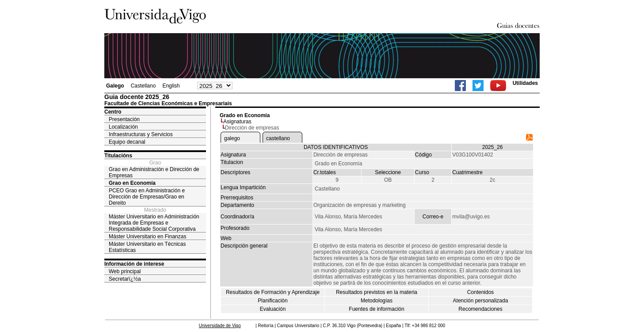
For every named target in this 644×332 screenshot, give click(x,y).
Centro (113, 112)
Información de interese (134, 264)
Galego (115, 86)
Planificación (272, 301)
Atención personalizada (481, 301)
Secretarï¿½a (125, 279)
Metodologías (377, 301)
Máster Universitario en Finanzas (147, 237)
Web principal (125, 271)
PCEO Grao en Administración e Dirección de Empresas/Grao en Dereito (147, 197)
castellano (278, 138)
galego (232, 138)
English (171, 86)
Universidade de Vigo (220, 326)
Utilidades (525, 83)
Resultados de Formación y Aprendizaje (273, 292)
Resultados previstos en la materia (377, 292)
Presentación (124, 119)
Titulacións (118, 156)
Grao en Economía (132, 183)
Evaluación (273, 309)
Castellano (143, 86)
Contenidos (481, 292)
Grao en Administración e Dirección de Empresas (154, 172)
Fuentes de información (376, 309)
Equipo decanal (127, 142)
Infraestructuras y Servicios (141, 134)
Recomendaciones (480, 309)
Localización (123, 127)
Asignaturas (237, 122)
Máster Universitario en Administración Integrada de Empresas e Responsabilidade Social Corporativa (154, 223)
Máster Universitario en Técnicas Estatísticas (147, 247)
